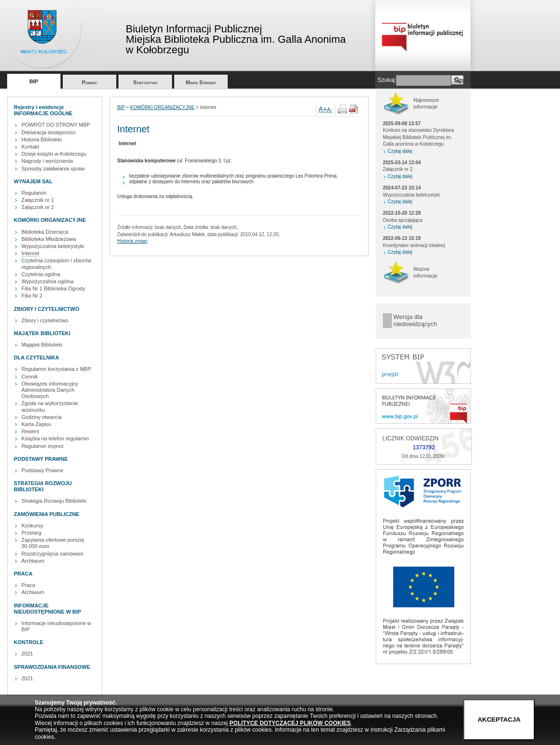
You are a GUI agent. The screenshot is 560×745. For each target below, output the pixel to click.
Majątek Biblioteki (42, 345)
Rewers (30, 431)
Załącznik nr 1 (38, 200)
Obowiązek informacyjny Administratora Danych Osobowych (50, 390)
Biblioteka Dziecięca (45, 232)
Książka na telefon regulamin (55, 438)
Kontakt (30, 147)
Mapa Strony (201, 82)
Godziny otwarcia (41, 417)
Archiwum (33, 561)
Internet (30, 253)
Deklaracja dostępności (49, 132)
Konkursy (32, 526)
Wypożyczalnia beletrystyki (53, 246)
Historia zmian (132, 241)
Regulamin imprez (43, 446)
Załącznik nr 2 (38, 207)
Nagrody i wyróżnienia (47, 161)
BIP (34, 81)
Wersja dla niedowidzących (415, 321)
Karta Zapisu (36, 424)
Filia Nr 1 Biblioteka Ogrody (53, 288)
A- (330, 109)
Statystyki (145, 82)
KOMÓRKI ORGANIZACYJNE (162, 107)
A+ (323, 109)
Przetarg (31, 533)
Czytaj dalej (400, 151)
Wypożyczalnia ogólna (47, 281)
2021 (27, 654)
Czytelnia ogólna (41, 274)
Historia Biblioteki (41, 139)
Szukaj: (387, 80)
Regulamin (34, 193)
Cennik (30, 377)
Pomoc (90, 82)
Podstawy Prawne (42, 470)
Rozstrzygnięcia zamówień (52, 554)
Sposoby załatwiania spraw (53, 169)
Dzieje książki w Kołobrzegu (54, 154)
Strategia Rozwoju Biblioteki (54, 501)
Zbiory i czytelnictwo (45, 320)
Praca (28, 585)
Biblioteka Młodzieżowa (49, 239)
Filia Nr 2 (32, 296)
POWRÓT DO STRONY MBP (56, 125)
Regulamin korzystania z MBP (56, 369)
